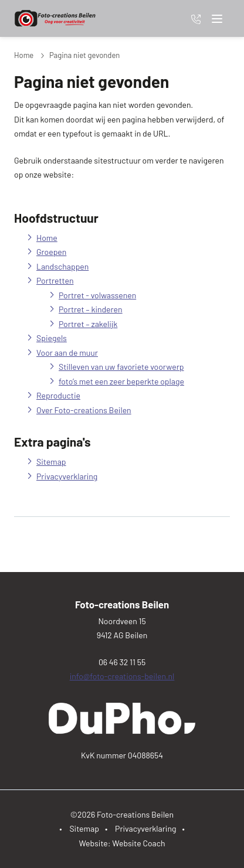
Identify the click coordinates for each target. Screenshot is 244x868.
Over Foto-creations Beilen (84, 410)
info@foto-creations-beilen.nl (122, 676)
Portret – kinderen (91, 309)
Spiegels (52, 338)
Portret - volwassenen (97, 295)
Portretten (55, 280)
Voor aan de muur (67, 353)
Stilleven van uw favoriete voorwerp (121, 367)
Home (24, 55)
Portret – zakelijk (88, 324)
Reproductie (58, 395)
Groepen (51, 252)
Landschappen (62, 266)
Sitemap (51, 462)
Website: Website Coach (122, 843)
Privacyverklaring (67, 476)
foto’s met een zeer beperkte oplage (121, 381)
